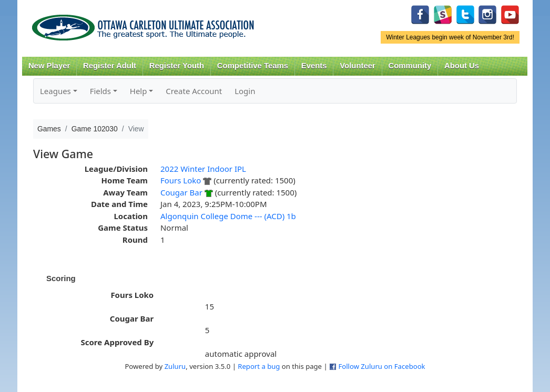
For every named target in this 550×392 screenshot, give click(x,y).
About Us (462, 66)
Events (314, 66)
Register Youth (177, 66)
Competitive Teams (253, 66)
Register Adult (110, 66)
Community (410, 66)
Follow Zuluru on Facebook (381, 366)
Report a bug (259, 366)
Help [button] (139, 91)
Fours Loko (181, 180)
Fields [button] (100, 91)
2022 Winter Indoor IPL (203, 169)
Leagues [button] (55, 91)
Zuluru (175, 366)
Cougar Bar (181, 192)
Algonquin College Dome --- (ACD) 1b (228, 216)
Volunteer (357, 66)
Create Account (194, 91)
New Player (49, 66)
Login (245, 91)
